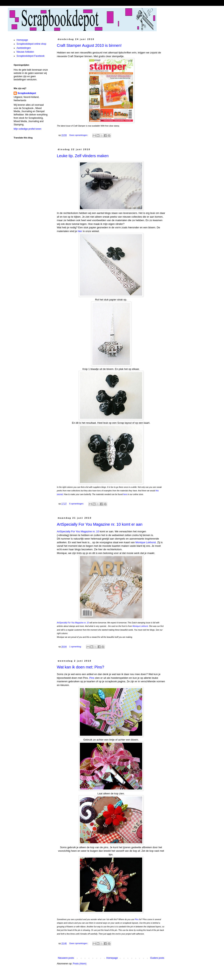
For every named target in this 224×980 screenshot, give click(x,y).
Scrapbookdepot (27, 93)
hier (80, 231)
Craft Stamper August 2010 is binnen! (89, 45)
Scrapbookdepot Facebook (30, 56)
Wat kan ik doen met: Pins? (81, 667)
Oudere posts (157, 958)
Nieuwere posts (66, 958)
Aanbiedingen (24, 48)
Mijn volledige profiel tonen (27, 129)
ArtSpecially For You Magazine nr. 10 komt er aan (100, 524)
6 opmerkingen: (77, 504)
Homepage (112, 958)
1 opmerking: (76, 647)
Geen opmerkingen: (79, 135)
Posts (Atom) (80, 964)
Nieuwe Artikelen (25, 52)
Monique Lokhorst (146, 542)
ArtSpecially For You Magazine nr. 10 (78, 531)
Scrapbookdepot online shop (31, 44)
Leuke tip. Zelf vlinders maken (83, 156)
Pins (92, 678)
